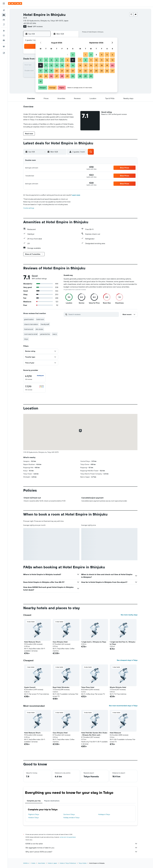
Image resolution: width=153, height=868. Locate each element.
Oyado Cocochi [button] (30, 687)
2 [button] (73, 55)
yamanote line (45, 334)
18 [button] (46, 71)
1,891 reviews (38, 26)
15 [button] (67, 65)
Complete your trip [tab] (34, 801)
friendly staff (45, 324)
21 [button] (62, 71)
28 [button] (62, 76)
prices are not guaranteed (68, 837)
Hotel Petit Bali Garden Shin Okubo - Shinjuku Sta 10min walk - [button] (94, 734)
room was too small (31, 334)
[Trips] (4, 47)
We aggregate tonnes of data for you (81, 848)
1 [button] (67, 55)
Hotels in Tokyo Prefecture (68, 863)
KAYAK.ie (26, 863)
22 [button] (67, 71)
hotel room (40, 319)
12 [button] (51, 65)
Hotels (33, 863)
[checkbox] (34, 378)
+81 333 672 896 (30, 23)
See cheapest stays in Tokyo (127, 660)
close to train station (31, 324)
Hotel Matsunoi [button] (115, 733)
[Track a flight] (4, 35)
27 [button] (57, 76)
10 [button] (41, 65)
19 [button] (51, 71)
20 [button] (57, 71)
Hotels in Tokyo (34, 818)
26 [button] (51, 76)
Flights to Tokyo (34, 814)
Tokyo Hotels (83, 863)
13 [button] (57, 65)
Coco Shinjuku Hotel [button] (60, 642)
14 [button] (62, 65)
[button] (4, 3)
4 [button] (46, 60)
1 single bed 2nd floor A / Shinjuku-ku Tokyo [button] (123, 643)
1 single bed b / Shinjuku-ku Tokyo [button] (94, 642)
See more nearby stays (129, 615)
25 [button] (46, 76)
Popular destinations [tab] (52, 801)
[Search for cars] (4, 20)
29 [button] (67, 76)
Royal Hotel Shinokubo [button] (61, 687)
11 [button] (46, 65)
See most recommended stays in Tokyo (123, 706)
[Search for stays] (4, 15)
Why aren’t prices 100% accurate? (81, 852)
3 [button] (41, 60)
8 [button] (67, 60)
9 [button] (73, 60)
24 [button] (41, 76)
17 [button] (41, 71)
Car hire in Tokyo (69, 814)
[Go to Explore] (4, 31)
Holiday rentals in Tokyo (71, 818)
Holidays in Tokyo (104, 814)
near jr (55, 334)
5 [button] (51, 60)
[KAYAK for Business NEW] (4, 40)
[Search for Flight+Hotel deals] (4, 24)
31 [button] (41, 81)
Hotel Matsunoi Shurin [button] (32, 642)
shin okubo (39, 329)
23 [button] (73, 71)
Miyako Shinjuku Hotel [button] (118, 687)
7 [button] (62, 60)
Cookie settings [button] (29, 208)
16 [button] (73, 65)
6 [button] (57, 60)
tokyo (26, 339)
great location (29, 319)
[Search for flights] (4, 10)
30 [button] (73, 76)
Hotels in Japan (52, 863)
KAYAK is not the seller (81, 844)
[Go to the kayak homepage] (15, 3)
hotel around (29, 329)
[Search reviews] (93, 314)
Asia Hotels (42, 863)
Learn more (76, 195)
